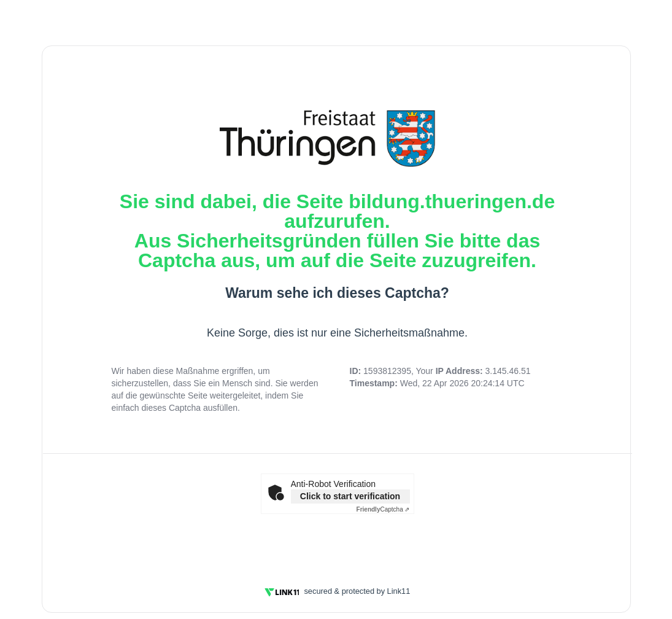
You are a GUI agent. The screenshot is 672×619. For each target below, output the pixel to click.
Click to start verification (350, 496)
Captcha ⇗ (383, 509)
